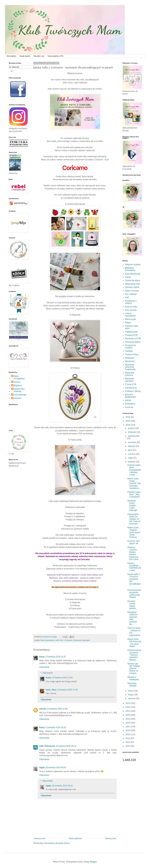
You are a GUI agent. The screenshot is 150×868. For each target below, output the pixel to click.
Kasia (42, 657)
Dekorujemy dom (133, 284)
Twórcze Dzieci (132, 354)
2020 (128, 715)
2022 (128, 707)
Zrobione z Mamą (133, 391)
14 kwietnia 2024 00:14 (66, 746)
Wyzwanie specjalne (82, 640)
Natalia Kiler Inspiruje (19, 390)
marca (131, 691)
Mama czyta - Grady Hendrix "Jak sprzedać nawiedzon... (134, 483)
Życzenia (129, 407)
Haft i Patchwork (47, 746)
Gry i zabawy (131, 294)
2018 (128, 723)
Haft (57, 640)
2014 (128, 738)
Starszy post (111, 838)
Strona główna (11, 56)
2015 (128, 734)
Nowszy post (40, 838)
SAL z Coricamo (66, 640)
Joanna (17, 382)
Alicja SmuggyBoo (19, 377)
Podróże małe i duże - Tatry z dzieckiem (134, 494)
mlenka (43, 709)
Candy (128, 277)
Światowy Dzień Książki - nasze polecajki (132, 506)
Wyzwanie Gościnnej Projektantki (130, 367)
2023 (128, 703)
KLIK (107, 160)
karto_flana (51, 690)
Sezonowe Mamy (133, 342)
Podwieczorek (131, 332)
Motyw (128, 323)
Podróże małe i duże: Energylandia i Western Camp (134, 470)
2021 (128, 711)
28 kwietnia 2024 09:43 (56, 767)
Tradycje (129, 351)
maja (130, 458)
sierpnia (132, 446)
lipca (130, 450)
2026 (128, 417)
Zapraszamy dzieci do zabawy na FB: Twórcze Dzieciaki (134, 519)
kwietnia (132, 462)
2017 (128, 727)
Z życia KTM (131, 384)
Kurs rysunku (131, 310)
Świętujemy (130, 404)
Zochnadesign (20, 395)
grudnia (132, 428)
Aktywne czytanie (133, 265)
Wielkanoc (130, 358)
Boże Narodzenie (47, 640)
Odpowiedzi (48, 673)
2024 (128, 425)
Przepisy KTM (131, 335)
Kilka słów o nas (39, 56)
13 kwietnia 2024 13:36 (67, 690)
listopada (132, 432)
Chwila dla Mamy (133, 281)
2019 (128, 719)
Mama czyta (130, 319)
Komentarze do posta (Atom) (57, 843)
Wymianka (130, 361)
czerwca (132, 454)
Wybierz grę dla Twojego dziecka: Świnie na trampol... (134, 668)
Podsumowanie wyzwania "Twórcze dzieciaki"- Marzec (134, 655)
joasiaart (17, 398)
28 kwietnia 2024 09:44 (62, 786)
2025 (128, 421)
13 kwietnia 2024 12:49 (62, 678)
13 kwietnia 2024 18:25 (56, 727)
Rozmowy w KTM (133, 338)
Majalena (18, 385)
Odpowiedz (44, 667)
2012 (128, 746)
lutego (131, 695)
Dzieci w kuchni (132, 291)
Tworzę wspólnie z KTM (55, 56)
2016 (128, 730)
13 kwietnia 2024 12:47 (56, 657)
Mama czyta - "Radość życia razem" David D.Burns (134, 532)
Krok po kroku (131, 307)
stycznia (132, 698)
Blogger (93, 862)
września (132, 442)
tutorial (128, 400)
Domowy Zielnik (132, 287)
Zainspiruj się (131, 388)
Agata (42, 767)
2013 (128, 742)
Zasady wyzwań (25, 56)
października (134, 436)
